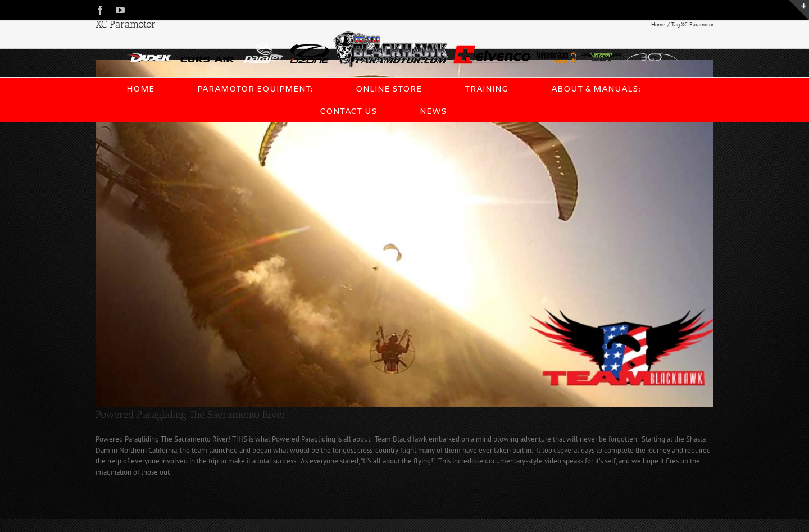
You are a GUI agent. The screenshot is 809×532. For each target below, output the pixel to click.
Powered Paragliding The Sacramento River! (192, 415)
